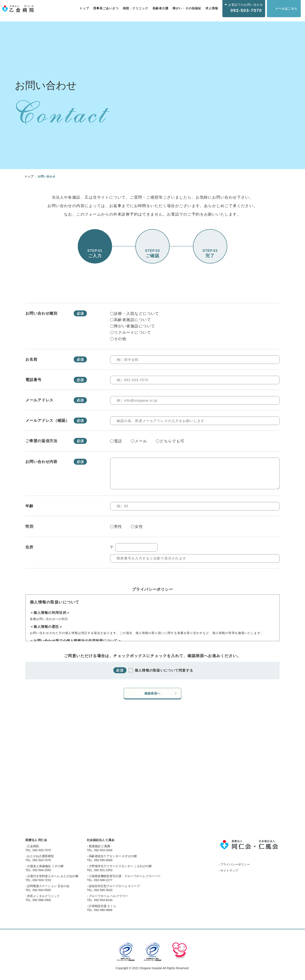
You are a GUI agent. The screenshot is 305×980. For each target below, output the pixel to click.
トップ (84, 8)
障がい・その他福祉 (187, 8)
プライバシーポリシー (235, 868)
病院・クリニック (136, 8)
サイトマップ (229, 874)
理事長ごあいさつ (106, 8)
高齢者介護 (160, 8)
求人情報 (212, 8)
